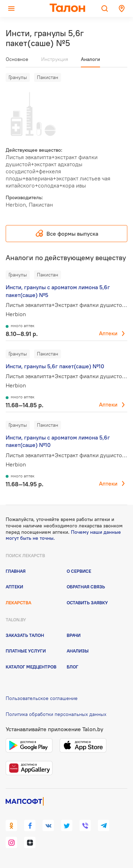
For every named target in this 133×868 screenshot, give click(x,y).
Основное (17, 59)
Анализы (78, 651)
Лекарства (18, 603)
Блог (73, 667)
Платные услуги (26, 651)
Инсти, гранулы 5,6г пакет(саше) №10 (55, 366)
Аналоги (90, 59)
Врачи (74, 635)
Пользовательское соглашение (42, 698)
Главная (16, 571)
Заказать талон (25, 635)
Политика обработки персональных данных (56, 714)
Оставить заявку (87, 603)
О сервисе (79, 571)
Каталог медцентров (31, 667)
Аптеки (108, 333)
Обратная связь (86, 587)
